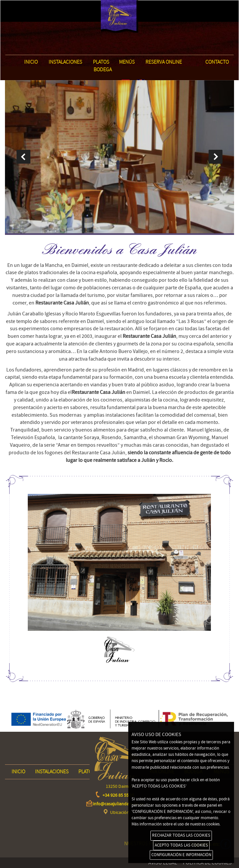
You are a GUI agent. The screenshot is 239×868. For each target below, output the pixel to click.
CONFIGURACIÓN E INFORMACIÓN (181, 855)
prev (23, 157)
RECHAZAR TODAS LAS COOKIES (181, 835)
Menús (127, 62)
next (216, 157)
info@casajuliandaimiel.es (118, 804)
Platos (101, 62)
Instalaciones (65, 62)
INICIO (31, 62)
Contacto (217, 62)
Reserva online (164, 62)
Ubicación (120, 813)
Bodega (103, 70)
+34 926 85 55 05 (118, 795)
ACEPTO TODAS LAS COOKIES (181, 845)
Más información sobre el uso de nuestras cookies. (176, 824)
